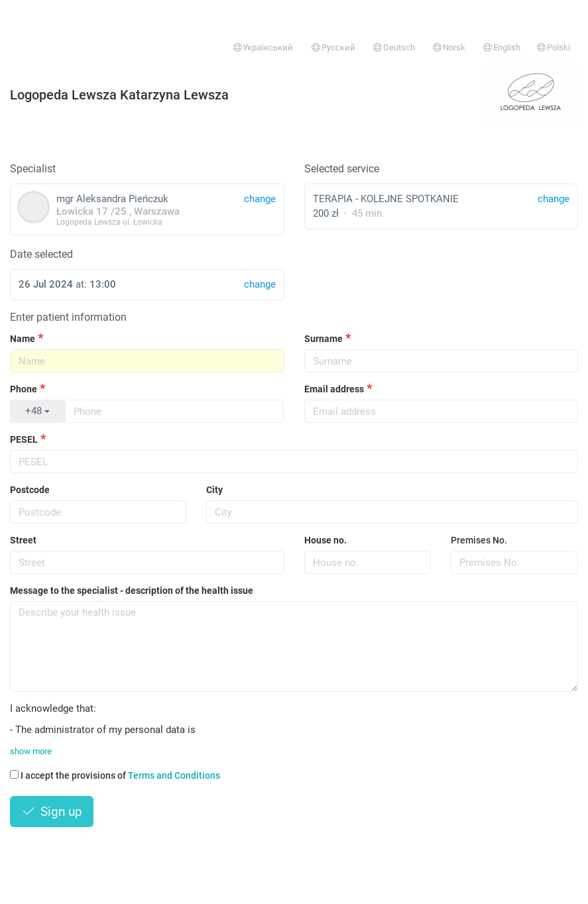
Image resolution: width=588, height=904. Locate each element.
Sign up (52, 812)
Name (23, 339)
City (214, 490)
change (554, 199)
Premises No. (479, 540)
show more (31, 751)
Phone (24, 389)
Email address (334, 389)
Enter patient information (68, 317)
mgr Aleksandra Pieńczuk (147, 209)
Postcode (30, 490)
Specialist (33, 169)
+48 (37, 411)
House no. (325, 540)
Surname (323, 339)
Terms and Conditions (174, 775)
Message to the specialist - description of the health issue (132, 591)
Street (23, 540)
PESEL (24, 439)
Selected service (342, 169)
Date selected (41, 254)
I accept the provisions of (115, 775)
